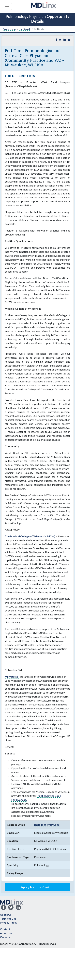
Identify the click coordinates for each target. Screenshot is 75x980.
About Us (6, 915)
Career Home (9, 29)
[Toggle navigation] (7, 6)
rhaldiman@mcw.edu (47, 825)
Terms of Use (8, 919)
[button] (69, 40)
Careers (5, 937)
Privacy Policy (9, 922)
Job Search (25, 29)
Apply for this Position (37, 887)
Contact (5, 929)
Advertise (6, 933)
